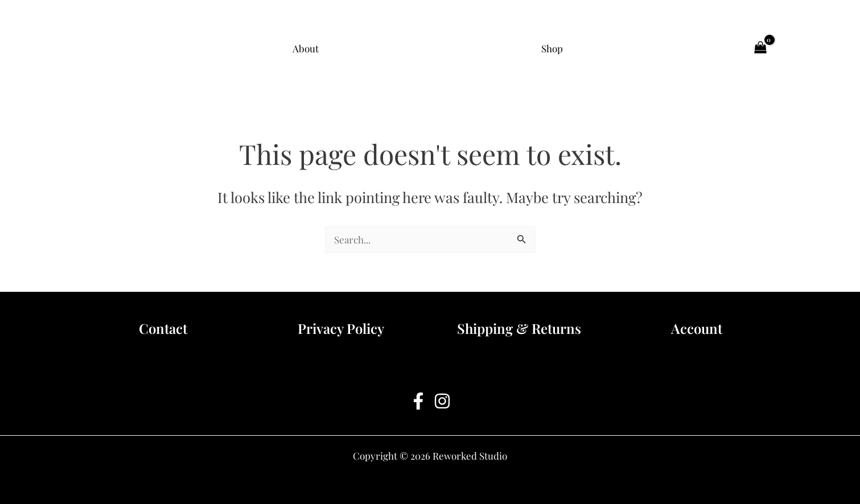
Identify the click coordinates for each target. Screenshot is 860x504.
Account (697, 328)
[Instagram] (442, 401)
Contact (163, 328)
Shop (552, 48)
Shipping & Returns (519, 328)
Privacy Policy (341, 328)
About (306, 48)
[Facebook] (418, 401)
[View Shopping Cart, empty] (760, 48)
